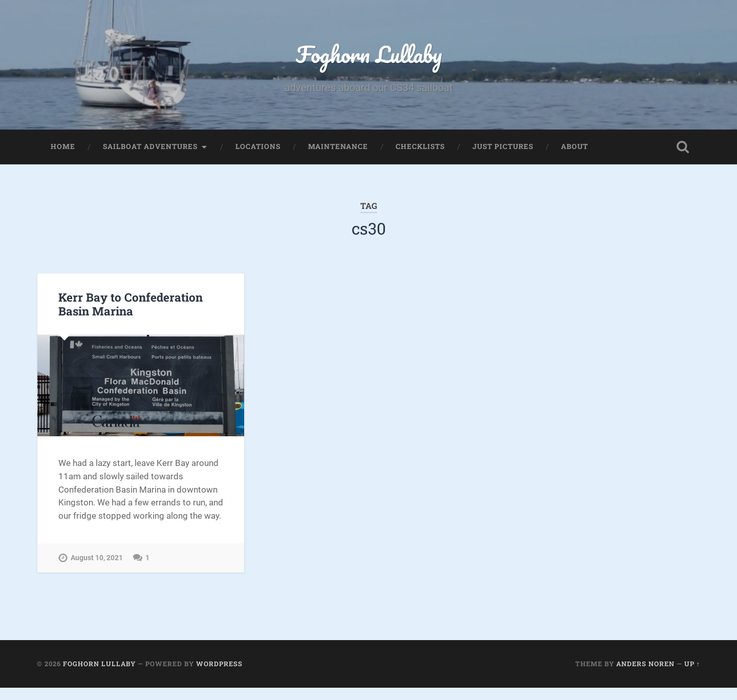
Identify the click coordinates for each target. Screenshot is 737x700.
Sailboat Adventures (150, 146)
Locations (258, 146)
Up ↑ (692, 664)
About (575, 146)
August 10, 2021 (97, 558)
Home (63, 146)
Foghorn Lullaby (369, 54)
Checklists (420, 146)
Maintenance (338, 146)
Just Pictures (503, 146)
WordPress (219, 664)
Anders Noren (645, 664)
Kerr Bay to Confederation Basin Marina (131, 304)
